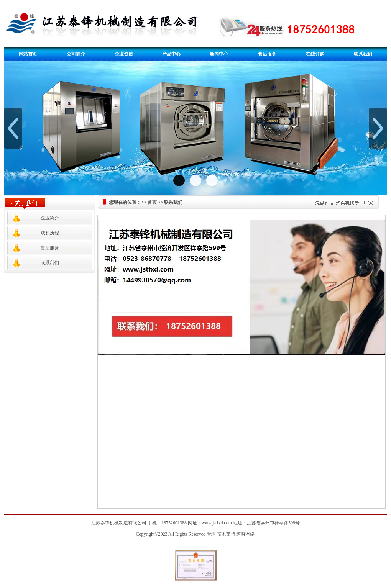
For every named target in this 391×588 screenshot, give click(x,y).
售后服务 (267, 54)
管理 (211, 534)
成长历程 (50, 233)
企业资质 (124, 54)
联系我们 (363, 54)
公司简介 (76, 54)
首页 (152, 202)
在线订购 (315, 54)
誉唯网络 (246, 534)
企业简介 (50, 218)
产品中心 (171, 54)
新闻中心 (219, 54)
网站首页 (28, 54)
